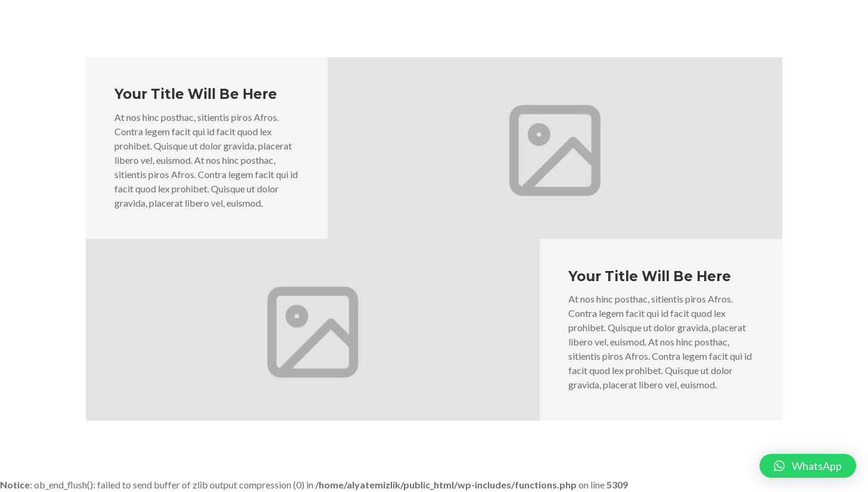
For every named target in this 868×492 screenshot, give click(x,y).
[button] (808, 466)
